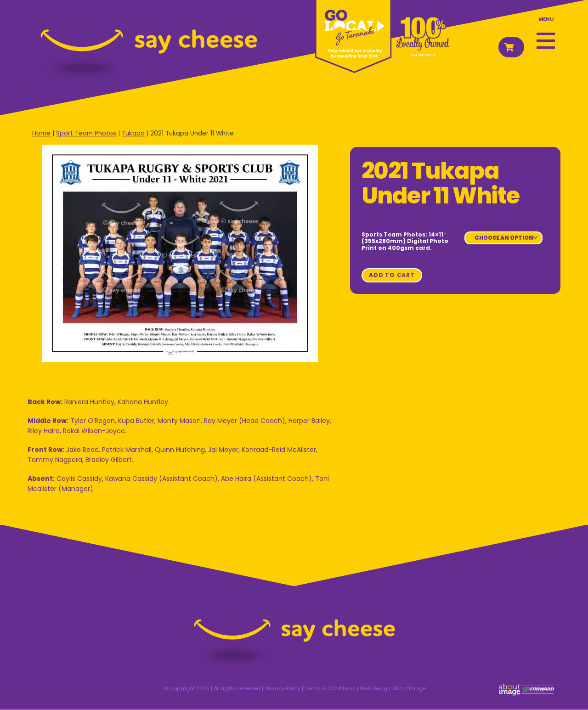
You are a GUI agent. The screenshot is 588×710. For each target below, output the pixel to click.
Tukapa (133, 133)
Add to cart (392, 275)
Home (41, 133)
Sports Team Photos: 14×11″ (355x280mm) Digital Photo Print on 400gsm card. (405, 241)
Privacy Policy (283, 688)
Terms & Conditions (330, 688)
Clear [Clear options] (476, 247)
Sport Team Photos (86, 133)
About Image (409, 688)
